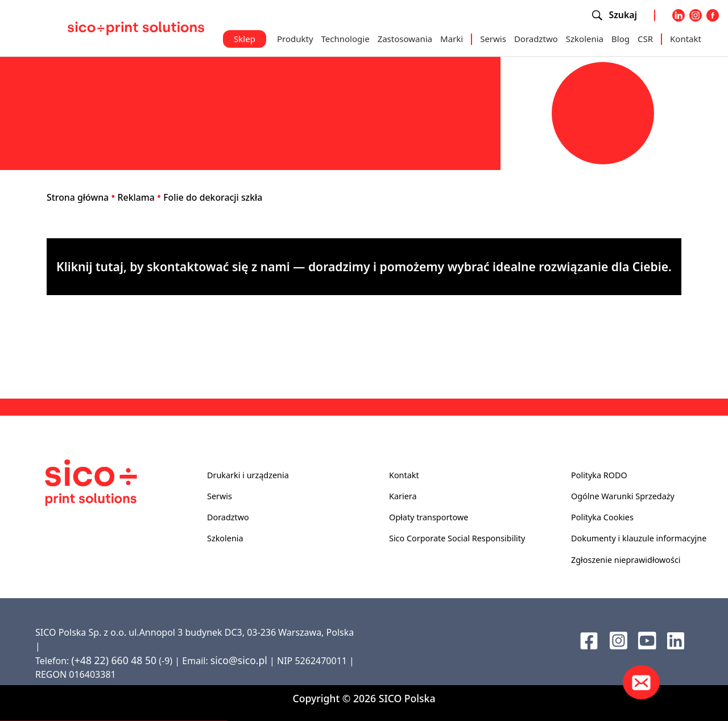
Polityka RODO (599, 475)
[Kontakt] (641, 682)
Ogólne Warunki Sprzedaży (623, 496)
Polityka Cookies (602, 517)
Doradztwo (536, 39)
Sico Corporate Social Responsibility (457, 538)
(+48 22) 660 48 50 (114, 660)
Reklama (136, 197)
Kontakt (686, 39)
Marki (452, 39)
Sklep (245, 39)
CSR (645, 39)
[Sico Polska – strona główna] (136, 27)
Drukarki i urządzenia (248, 475)
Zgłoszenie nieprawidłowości (626, 560)
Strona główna (78, 197)
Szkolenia (585, 39)
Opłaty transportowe (429, 517)
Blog (621, 39)
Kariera (403, 496)
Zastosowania (405, 39)
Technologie (346, 39)
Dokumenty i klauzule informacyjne (639, 538)
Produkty (295, 39)
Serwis (493, 39)
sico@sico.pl (239, 660)
